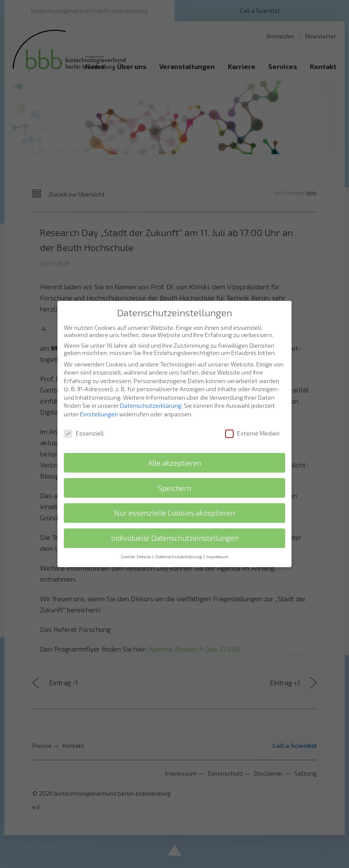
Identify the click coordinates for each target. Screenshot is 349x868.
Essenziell (84, 427)
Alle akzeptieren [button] (175, 456)
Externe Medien (252, 427)
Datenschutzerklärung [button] (179, 550)
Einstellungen (99, 408)
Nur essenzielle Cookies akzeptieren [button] (174, 506)
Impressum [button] (217, 550)
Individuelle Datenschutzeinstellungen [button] (175, 532)
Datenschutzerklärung (151, 399)
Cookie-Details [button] (136, 550)
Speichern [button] (174, 481)
